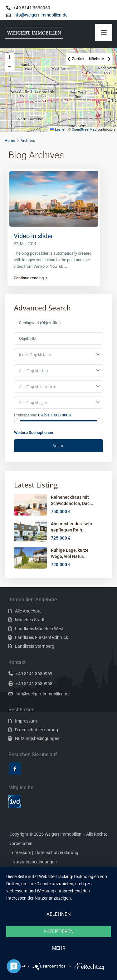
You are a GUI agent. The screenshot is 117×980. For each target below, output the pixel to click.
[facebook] (15, 769)
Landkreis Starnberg (35, 646)
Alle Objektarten (34, 371)
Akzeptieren (58, 931)
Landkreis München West (39, 629)
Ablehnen (59, 914)
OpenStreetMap (84, 130)
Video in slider (33, 236)
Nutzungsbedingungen (37, 738)
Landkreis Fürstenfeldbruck (41, 637)
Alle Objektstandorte (38, 387)
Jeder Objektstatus (36, 354)
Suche (58, 446)
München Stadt (30, 620)
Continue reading (31, 278)
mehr (59, 948)
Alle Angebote (28, 611)
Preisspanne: (26, 415)
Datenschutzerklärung (37, 730)
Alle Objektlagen (34, 402)
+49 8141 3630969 (34, 674)
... (66, 266)
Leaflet (58, 130)
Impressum (26, 721)
